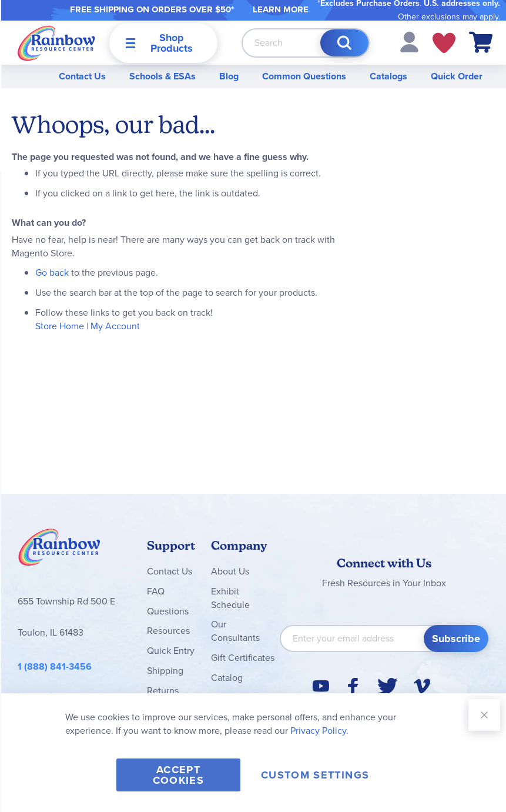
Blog (229, 76)
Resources (168, 631)
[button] (409, 41)
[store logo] (56, 43)
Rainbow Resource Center (59, 550)
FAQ (156, 591)
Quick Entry (171, 651)
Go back (52, 273)
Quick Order (457, 76)
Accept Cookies (178, 775)
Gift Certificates (243, 658)
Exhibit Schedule (230, 598)
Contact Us (82, 76)
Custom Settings (315, 775)
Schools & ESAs (162, 76)
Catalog (227, 678)
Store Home (60, 326)
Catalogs (388, 76)
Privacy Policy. (319, 731)
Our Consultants (235, 631)
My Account (115, 326)
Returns (163, 691)
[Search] (344, 43)
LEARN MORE (281, 9)
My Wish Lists (444, 43)
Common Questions (304, 76)
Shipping (165, 671)
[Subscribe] (456, 639)
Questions (168, 611)
